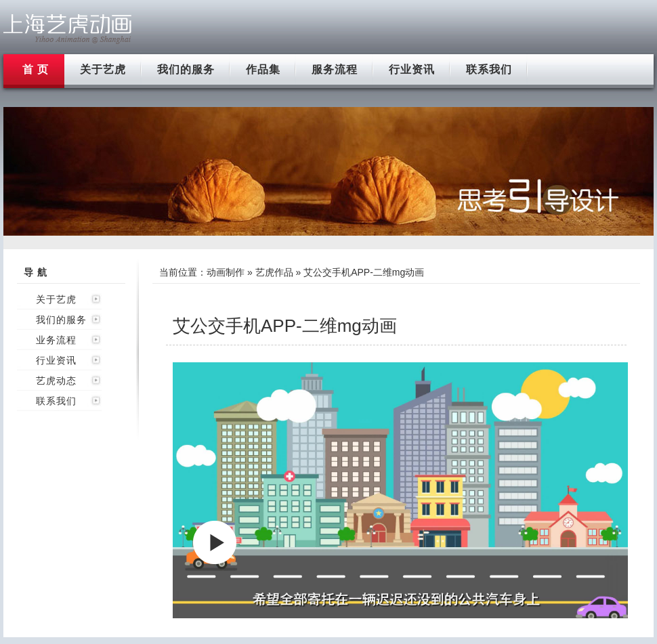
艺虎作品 (274, 272)
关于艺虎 (103, 69)
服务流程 (335, 69)
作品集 (263, 69)
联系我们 (489, 69)
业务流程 (56, 340)
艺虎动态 (56, 381)
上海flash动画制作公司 (68, 29)
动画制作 (226, 272)
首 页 (36, 69)
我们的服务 (186, 69)
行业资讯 (412, 69)
